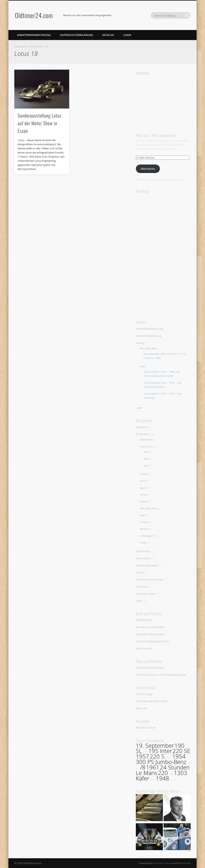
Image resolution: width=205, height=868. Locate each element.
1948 (162, 778)
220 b (152, 780)
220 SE (181, 751)
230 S (145, 752)
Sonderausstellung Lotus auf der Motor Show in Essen (40, 123)
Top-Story (141, 587)
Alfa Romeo (146, 440)
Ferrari (144, 474)
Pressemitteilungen (147, 565)
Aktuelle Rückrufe (146, 727)
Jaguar (143, 488)
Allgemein (141, 427)
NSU (146, 466)
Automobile (142, 434)
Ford (142, 481)
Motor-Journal (144, 648)
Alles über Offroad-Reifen (150, 634)
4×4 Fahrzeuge (144, 694)
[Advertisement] (165, 100)
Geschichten (143, 551)
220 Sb (168, 758)
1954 (179, 756)
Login (127, 35)
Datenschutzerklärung (76, 35)
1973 (171, 774)
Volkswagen (146, 536)
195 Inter (160, 751)
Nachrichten (143, 558)
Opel (142, 366)
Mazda (144, 501)
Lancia (143, 495)
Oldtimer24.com (34, 15)
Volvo (143, 543)
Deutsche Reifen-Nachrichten (152, 641)
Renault (144, 529)
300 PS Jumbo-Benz (161, 762)
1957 (142, 756)
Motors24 (141, 708)
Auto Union (146, 446)
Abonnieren (148, 169)
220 (163, 773)
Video (139, 601)
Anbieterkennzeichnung (34, 35)
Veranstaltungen (145, 594)
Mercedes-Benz (149, 348)
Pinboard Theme (162, 863)
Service (140, 572)
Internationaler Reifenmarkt (151, 701)
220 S (157, 756)
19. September (155, 746)
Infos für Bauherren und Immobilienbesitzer (161, 675)
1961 (153, 767)
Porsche (144, 522)
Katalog (108, 35)
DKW (146, 459)
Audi (146, 452)
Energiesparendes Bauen (150, 668)
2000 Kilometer (144, 620)
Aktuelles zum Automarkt (150, 627)
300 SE (173, 780)
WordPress (184, 863)
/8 (143, 767)
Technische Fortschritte (149, 580)
